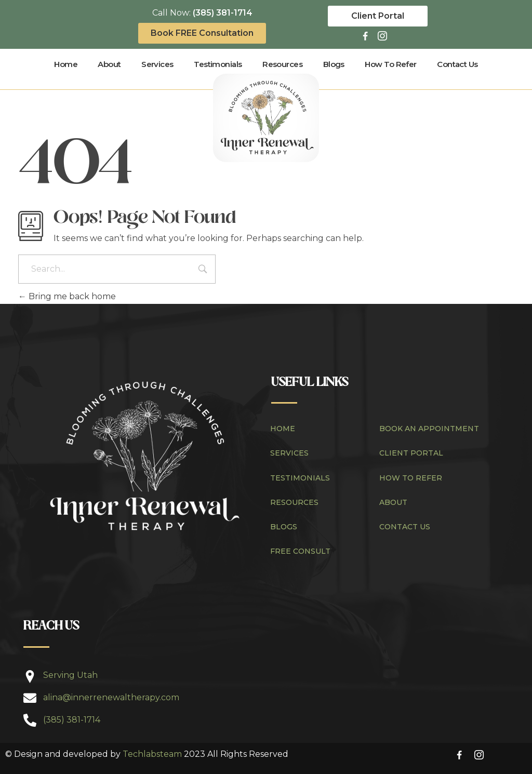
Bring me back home (67, 296)
